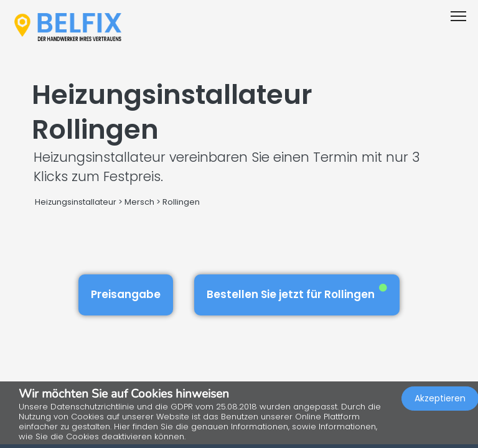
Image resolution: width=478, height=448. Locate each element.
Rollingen (181, 202)
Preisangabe (126, 294)
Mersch (139, 202)
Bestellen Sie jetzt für (297, 293)
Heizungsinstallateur (76, 202)
